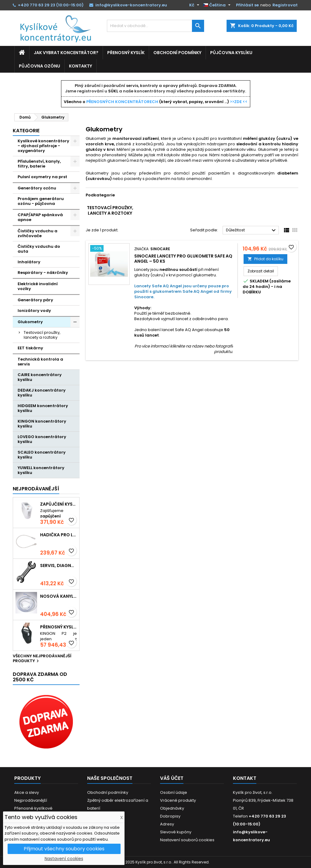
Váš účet (172, 778)
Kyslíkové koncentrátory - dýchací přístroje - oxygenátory (43, 146)
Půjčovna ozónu (39, 66)
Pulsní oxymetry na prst (42, 177)
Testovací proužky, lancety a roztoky (42, 335)
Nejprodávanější (36, 489)
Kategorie (26, 131)
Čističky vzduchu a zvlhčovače (38, 233)
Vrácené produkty (178, 800)
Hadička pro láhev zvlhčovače (58, 535)
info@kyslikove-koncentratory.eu (131, 5)
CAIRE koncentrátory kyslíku (40, 377)
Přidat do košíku (265, 259)
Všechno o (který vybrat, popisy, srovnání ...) (156, 102)
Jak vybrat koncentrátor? (66, 53)
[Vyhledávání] (155, 26)
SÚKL (113, 91)
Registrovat (285, 5)
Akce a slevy (27, 792)
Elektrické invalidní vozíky (38, 286)
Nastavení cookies (64, 859)
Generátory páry (35, 300)
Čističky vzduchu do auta (39, 249)
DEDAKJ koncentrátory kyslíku (42, 393)
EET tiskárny (30, 348)
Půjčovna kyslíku (231, 53)
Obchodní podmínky (177, 53)
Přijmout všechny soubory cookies (64, 849)
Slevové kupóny (176, 832)
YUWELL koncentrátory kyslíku (41, 470)
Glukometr (268, 149)
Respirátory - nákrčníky (43, 273)
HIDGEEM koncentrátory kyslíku (43, 408)
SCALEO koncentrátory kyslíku (42, 455)
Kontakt (245, 778)
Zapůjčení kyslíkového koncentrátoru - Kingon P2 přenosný (58, 504)
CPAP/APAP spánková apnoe (40, 217)
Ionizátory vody (34, 311)
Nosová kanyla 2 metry (58, 596)
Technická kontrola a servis (40, 362)
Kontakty (80, 66)
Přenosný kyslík (126, 53)
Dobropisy (170, 816)
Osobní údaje (174, 792)
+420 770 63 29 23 (37, 5)
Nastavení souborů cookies (187, 840)
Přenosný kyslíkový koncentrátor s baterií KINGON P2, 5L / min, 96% (58, 627)
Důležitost (252, 230)
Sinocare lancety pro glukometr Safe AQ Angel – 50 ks (183, 259)
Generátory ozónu (37, 188)
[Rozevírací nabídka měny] (195, 5)
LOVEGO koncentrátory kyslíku (42, 439)
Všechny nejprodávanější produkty (42, 659)
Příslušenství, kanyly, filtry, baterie (39, 164)
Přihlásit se (247, 5)
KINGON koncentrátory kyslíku (42, 424)
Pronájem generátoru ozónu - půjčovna (41, 201)
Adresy (167, 824)
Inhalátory (29, 262)
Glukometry (30, 322)
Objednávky (172, 808)
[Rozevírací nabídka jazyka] (218, 5)
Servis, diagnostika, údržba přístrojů (58, 566)
